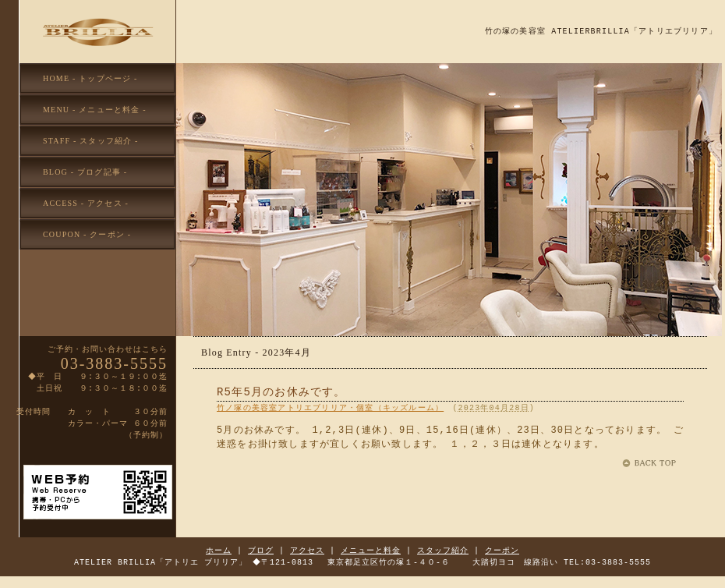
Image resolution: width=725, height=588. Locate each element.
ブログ (261, 551)
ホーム (219, 551)
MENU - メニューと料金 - (95, 110)
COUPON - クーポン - (87, 234)
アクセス (307, 551)
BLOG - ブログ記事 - (85, 172)
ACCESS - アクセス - (86, 203)
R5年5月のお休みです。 (281, 393)
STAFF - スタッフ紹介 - (91, 141)
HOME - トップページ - (90, 78)
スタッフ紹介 (443, 551)
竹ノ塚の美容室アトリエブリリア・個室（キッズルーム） (330, 408)
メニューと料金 (371, 551)
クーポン (502, 551)
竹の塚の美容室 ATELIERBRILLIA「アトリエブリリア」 (601, 31)
